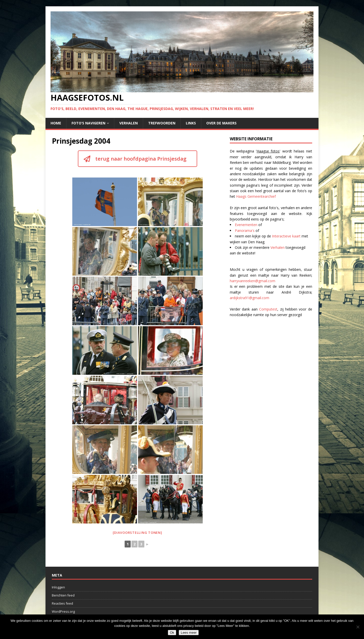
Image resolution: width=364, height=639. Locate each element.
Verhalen (129, 123)
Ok (172, 633)
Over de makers (221, 123)
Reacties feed (62, 603)
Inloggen (58, 587)
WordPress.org (63, 611)
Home (56, 123)
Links (191, 123)
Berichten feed (63, 595)
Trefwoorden (162, 123)
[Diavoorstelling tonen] (137, 533)
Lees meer (189, 633)
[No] (358, 627)
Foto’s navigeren (88, 123)
